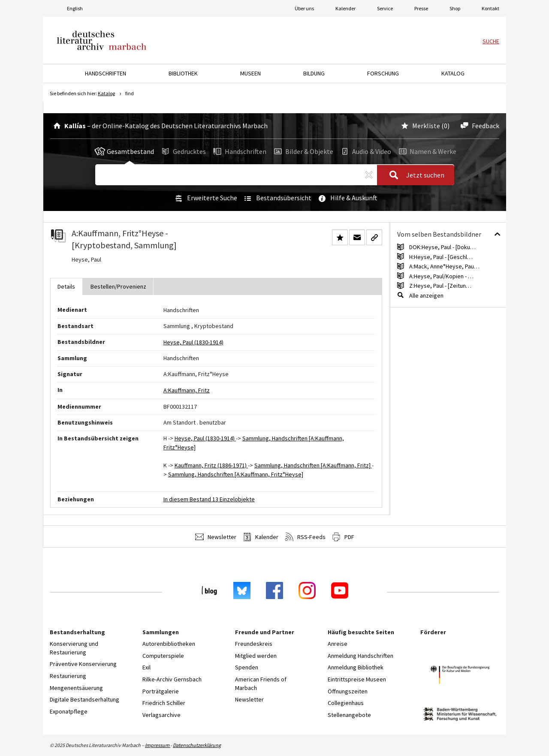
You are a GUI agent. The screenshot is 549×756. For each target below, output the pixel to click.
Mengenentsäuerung (76, 688)
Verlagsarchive (161, 715)
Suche (491, 41)
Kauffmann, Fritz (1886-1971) (211, 465)
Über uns (304, 8)
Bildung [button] (314, 73)
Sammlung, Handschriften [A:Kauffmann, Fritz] (313, 465)
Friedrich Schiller (164, 703)
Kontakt (490, 8)
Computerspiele (163, 656)
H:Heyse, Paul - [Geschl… (441, 257)
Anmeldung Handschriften (360, 656)
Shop (455, 8)
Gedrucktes (183, 151)
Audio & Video (365, 151)
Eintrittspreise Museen (357, 679)
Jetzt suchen (414, 175)
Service (385, 8)
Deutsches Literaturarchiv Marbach (102, 40)
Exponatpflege (69, 711)
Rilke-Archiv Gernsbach (172, 679)
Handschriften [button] (106, 73)
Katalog (106, 93)
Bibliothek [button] (183, 73)
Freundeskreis (254, 644)
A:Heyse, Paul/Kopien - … (441, 276)
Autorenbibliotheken (169, 644)
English (75, 8)
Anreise (338, 644)
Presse (421, 8)
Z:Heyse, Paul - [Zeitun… (440, 286)
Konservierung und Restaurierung (74, 648)
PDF (343, 537)
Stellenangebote (349, 715)
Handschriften (239, 151)
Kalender (345, 8)
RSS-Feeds (305, 537)
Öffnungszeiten (348, 691)
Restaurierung (68, 676)
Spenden (247, 667)
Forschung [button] (383, 73)
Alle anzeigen (426, 295)
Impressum (158, 745)
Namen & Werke (426, 151)
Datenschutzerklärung (197, 745)
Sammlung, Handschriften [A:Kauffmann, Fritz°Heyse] (236, 474)
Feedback (478, 126)
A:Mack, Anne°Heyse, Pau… (444, 266)
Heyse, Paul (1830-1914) (193, 342)
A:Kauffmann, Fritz (187, 390)
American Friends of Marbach (261, 684)
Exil (146, 667)
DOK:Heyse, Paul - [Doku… (442, 247)
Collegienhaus (346, 703)
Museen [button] (250, 73)
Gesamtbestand (124, 151)
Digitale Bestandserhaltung (84, 699)
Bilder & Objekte (303, 151)
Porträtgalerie (161, 691)
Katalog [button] (453, 73)
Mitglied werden (256, 656)
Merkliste (420, 126)
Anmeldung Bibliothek (356, 667)
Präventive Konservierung (83, 664)
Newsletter (216, 537)
